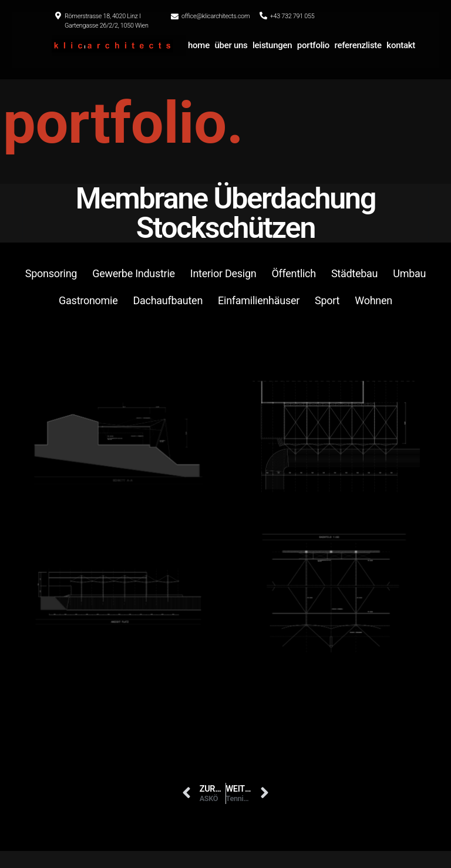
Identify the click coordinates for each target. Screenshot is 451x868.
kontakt (401, 45)
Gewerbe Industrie (134, 273)
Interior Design (223, 273)
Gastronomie (88, 300)
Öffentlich (293, 273)
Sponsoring (51, 273)
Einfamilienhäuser (259, 300)
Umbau (409, 273)
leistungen (272, 45)
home (199, 45)
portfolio (313, 45)
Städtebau (354, 273)
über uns (231, 45)
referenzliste (358, 45)
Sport (327, 300)
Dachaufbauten (168, 300)
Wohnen (373, 300)
